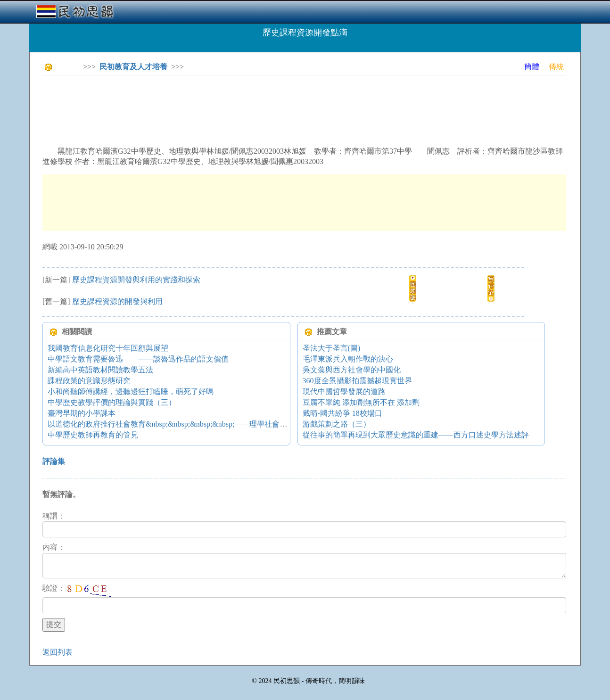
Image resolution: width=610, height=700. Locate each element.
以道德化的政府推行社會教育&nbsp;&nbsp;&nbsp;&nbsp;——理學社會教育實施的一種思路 (198, 424)
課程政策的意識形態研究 (89, 381)
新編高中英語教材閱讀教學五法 (100, 370)
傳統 (556, 67)
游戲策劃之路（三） (337, 424)
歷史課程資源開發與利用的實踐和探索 (136, 280)
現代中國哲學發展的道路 (344, 391)
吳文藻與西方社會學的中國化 (352, 370)
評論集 (54, 461)
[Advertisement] (214, 104)
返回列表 (58, 652)
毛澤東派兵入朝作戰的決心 (348, 359)
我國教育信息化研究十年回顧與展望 (108, 348)
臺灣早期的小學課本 (82, 413)
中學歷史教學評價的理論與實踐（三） (112, 402)
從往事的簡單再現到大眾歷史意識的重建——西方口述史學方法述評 (416, 435)
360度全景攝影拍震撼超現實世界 (357, 381)
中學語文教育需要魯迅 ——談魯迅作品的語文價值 (138, 359)
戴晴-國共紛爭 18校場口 (342, 413)
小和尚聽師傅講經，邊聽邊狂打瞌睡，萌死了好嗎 (131, 391)
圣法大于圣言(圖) (332, 348)
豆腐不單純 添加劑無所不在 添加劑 (361, 402)
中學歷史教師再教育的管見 (93, 435)
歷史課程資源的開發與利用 (117, 301)
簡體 (532, 67)
